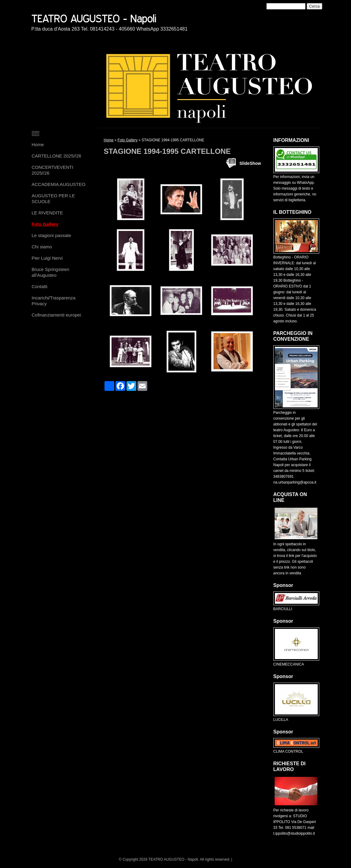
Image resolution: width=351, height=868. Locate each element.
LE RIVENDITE (48, 213)
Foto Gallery (45, 224)
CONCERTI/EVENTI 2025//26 (53, 170)
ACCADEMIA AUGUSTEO (59, 184)
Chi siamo (42, 247)
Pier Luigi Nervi (47, 258)
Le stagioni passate (51, 235)
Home (38, 145)
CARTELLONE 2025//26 (57, 156)
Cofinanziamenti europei (57, 315)
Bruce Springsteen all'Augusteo (51, 272)
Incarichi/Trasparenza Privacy (54, 301)
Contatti (40, 286)
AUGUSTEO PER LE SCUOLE (53, 198)
